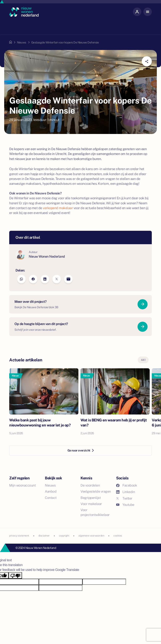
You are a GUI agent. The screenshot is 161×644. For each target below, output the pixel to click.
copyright (64, 536)
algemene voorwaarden (91, 536)
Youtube (125, 505)
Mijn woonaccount (22, 485)
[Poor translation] (15, 575)
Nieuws (22, 42)
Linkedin (125, 492)
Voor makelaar (91, 504)
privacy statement (19, 536)
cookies (118, 536)
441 (143, 360)
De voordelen (90, 485)
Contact (51, 498)
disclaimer (44, 536)
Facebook (127, 485)
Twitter (124, 498)
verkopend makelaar (58, 208)
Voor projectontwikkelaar (95, 512)
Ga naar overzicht (81, 450)
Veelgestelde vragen (96, 491)
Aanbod (51, 491)
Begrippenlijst (91, 498)
